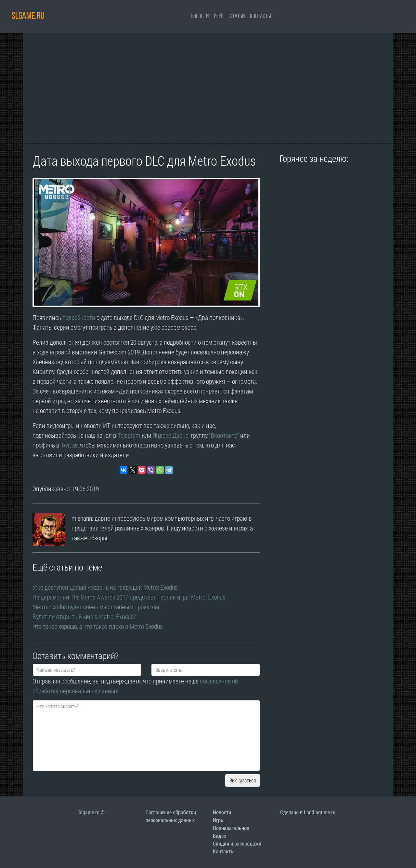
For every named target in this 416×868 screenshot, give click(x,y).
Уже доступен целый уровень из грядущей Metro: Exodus (105, 587)
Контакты (260, 17)
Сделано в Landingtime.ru (308, 813)
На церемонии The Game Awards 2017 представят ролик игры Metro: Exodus (129, 597)
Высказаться (243, 780)
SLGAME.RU (28, 16)
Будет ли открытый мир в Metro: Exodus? (84, 616)
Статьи (237, 17)
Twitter (69, 445)
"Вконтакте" (224, 435)
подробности (79, 317)
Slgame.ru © (91, 813)
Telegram (129, 435)
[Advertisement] (208, 88)
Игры (219, 17)
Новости (200, 17)
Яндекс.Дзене (171, 435)
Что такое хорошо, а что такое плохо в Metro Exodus (97, 626)
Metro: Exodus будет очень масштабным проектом (96, 607)
